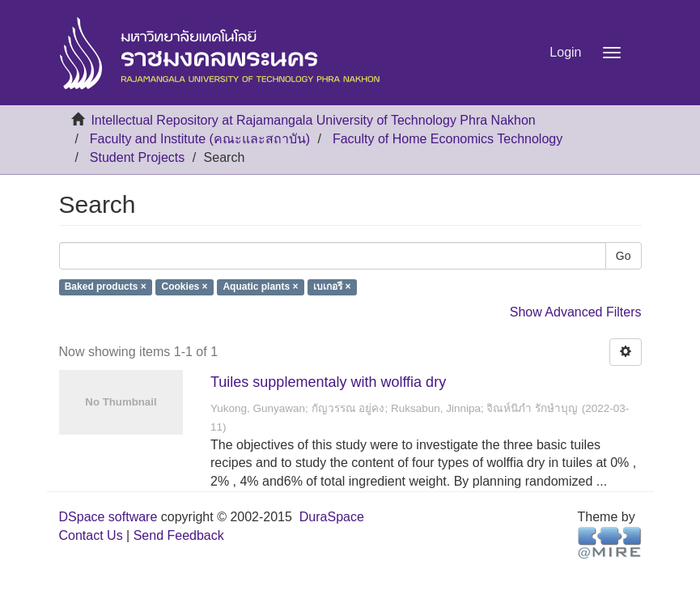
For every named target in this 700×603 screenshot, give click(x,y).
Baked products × (106, 287)
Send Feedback (179, 535)
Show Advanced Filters (576, 312)
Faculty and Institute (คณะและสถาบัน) (200, 139)
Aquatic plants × (260, 287)
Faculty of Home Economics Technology (448, 139)
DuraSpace (332, 517)
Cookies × (185, 287)
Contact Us (91, 535)
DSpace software (108, 517)
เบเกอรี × (332, 287)
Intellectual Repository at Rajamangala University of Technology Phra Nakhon (313, 120)
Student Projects (137, 157)
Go (624, 256)
